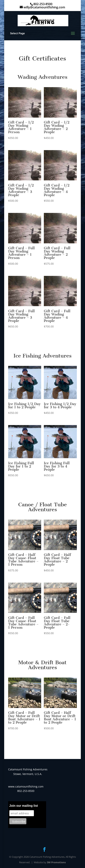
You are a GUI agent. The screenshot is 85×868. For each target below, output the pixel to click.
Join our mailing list (24, 806)
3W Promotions (56, 862)
